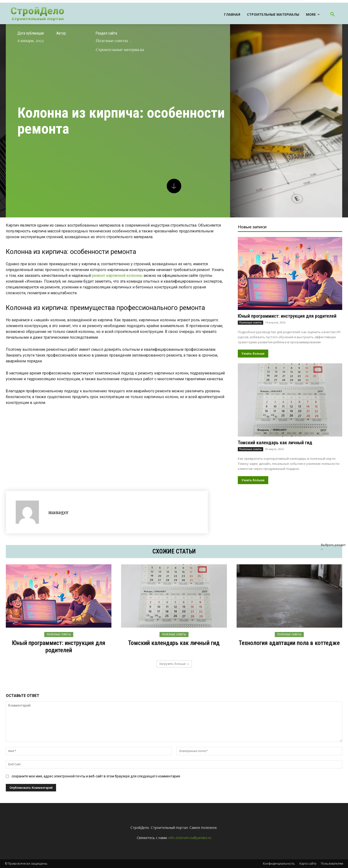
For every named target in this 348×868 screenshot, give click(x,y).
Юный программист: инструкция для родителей (287, 316)
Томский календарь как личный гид (275, 443)
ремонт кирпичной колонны (117, 276)
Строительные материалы (120, 50)
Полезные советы (112, 41)
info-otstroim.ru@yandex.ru (190, 838)
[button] (333, 14)
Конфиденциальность (279, 864)
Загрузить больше (174, 664)
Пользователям (332, 864)
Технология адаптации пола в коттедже (289, 643)
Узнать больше (253, 354)
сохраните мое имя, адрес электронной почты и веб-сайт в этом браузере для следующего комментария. (96, 776)
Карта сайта (308, 864)
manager (58, 512)
